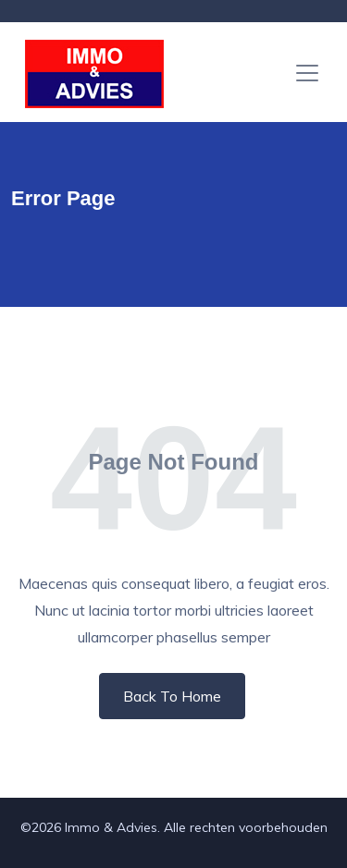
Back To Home (172, 696)
